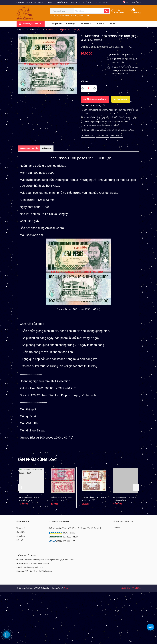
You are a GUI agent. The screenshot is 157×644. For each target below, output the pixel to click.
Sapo (66, 588)
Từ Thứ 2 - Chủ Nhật (84, 2)
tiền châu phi (103, 136)
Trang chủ (21, 528)
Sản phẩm (21, 536)
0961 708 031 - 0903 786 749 (37, 563)
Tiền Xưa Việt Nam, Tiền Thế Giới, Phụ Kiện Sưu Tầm (69, 16)
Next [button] (136, 487)
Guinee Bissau (88, 136)
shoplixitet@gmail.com (33, 567)
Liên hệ (20, 540)
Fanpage (116, 528)
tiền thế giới (116, 136)
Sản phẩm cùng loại (37, 460)
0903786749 (103, 2)
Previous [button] (21, 487)
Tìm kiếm (136, 588)
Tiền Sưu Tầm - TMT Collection (39, 571)
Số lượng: (85, 81)
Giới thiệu (21, 532)
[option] (32, 488)
